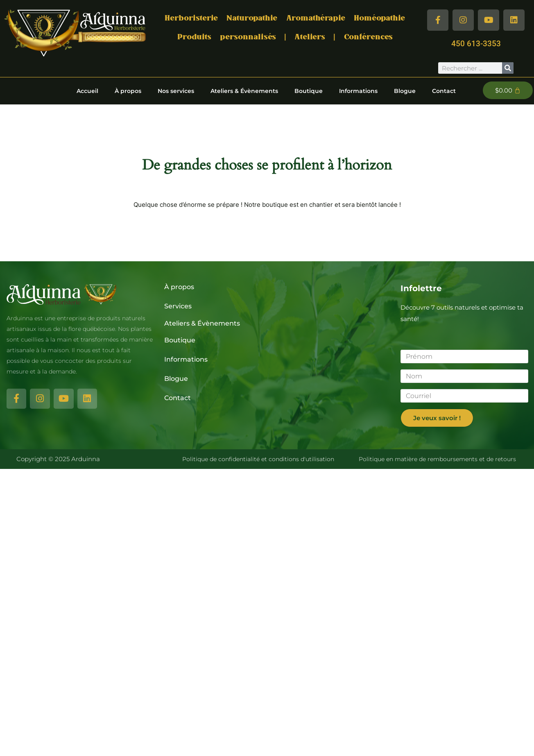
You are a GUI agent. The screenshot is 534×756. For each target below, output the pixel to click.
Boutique (309, 91)
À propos (128, 91)
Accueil (87, 91)
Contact (444, 91)
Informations (358, 91)
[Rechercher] (508, 68)
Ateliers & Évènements (244, 91)
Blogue (405, 91)
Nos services (176, 91)
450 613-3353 (476, 44)
